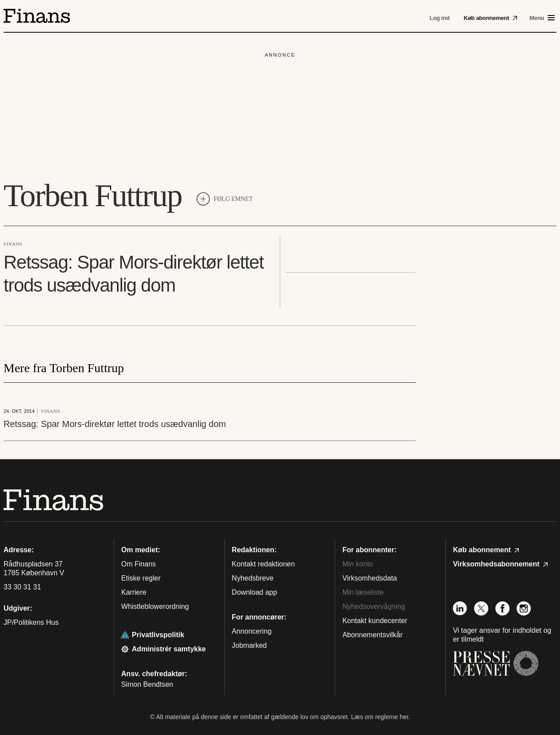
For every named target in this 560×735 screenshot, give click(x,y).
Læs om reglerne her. (380, 717)
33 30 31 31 (22, 587)
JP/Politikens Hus (31, 622)
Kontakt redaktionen (263, 564)
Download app (255, 592)
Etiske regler (141, 578)
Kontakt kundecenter (375, 621)
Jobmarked (249, 645)
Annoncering (252, 631)
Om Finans (139, 564)
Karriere (134, 592)
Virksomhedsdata (369, 578)
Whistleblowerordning (155, 606)
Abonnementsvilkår (372, 635)
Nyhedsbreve (253, 578)
